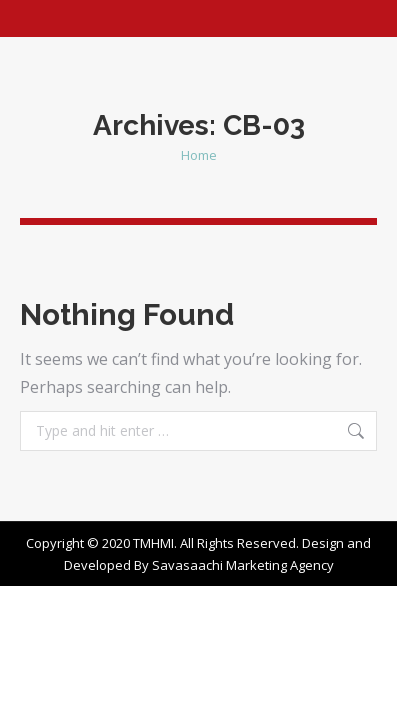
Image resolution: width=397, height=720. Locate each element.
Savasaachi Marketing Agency (243, 565)
